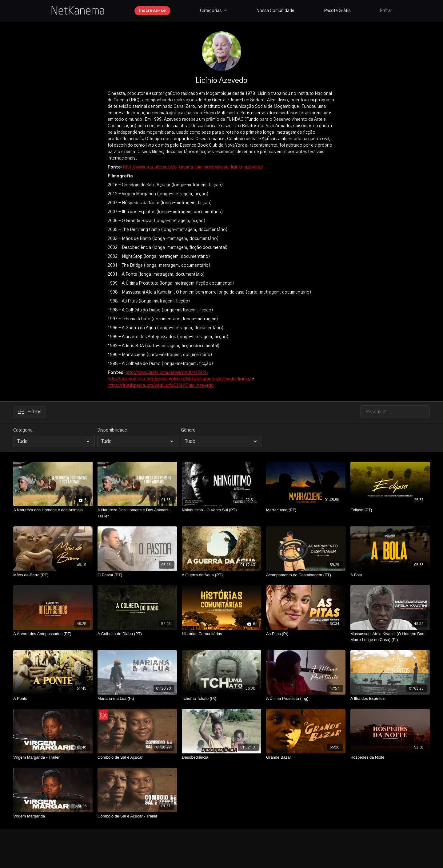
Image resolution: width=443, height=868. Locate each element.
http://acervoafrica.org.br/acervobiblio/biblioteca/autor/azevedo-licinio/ (179, 379)
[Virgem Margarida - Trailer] (53, 757)
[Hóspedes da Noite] (390, 757)
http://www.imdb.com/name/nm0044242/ (166, 373)
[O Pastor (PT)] (137, 575)
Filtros (30, 412)
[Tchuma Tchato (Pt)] (221, 699)
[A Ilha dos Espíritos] (390, 699)
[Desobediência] (221, 757)
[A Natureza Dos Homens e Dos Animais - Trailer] (137, 513)
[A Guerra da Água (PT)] (221, 575)
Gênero (188, 430)
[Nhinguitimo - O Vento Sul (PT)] (221, 510)
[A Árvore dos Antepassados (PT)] (53, 634)
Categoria (23, 430)
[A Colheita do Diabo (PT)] (137, 634)
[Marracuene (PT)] (306, 510)
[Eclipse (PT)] (390, 510)
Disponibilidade (112, 430)
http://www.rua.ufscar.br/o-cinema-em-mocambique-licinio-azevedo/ (193, 167)
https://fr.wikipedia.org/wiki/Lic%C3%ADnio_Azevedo (161, 386)
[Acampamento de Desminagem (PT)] (306, 575)
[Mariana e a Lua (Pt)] (137, 699)
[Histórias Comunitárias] (221, 634)
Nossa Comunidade (275, 11)
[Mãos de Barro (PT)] (53, 575)
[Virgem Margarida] (53, 816)
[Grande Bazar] (306, 757)
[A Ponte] (53, 699)
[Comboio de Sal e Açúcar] (137, 757)
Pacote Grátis (337, 11)
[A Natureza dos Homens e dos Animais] (53, 510)
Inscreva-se (152, 11)
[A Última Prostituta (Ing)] (306, 699)
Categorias (214, 11)
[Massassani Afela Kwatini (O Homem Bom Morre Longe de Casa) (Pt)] (390, 637)
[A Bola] (390, 575)
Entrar (386, 11)
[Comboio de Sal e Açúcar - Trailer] (137, 816)
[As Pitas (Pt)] (306, 634)
